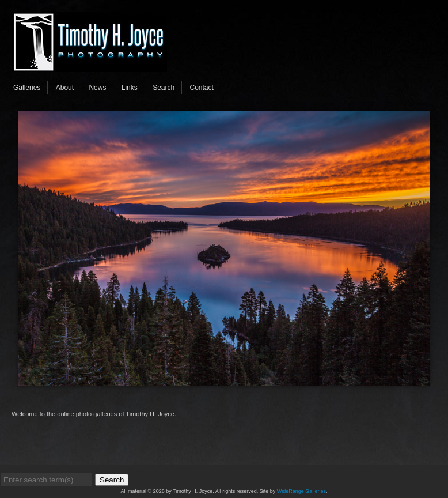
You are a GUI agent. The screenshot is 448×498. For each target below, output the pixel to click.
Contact (202, 88)
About (65, 88)
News (97, 88)
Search (164, 88)
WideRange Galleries (301, 491)
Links (130, 88)
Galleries (27, 88)
